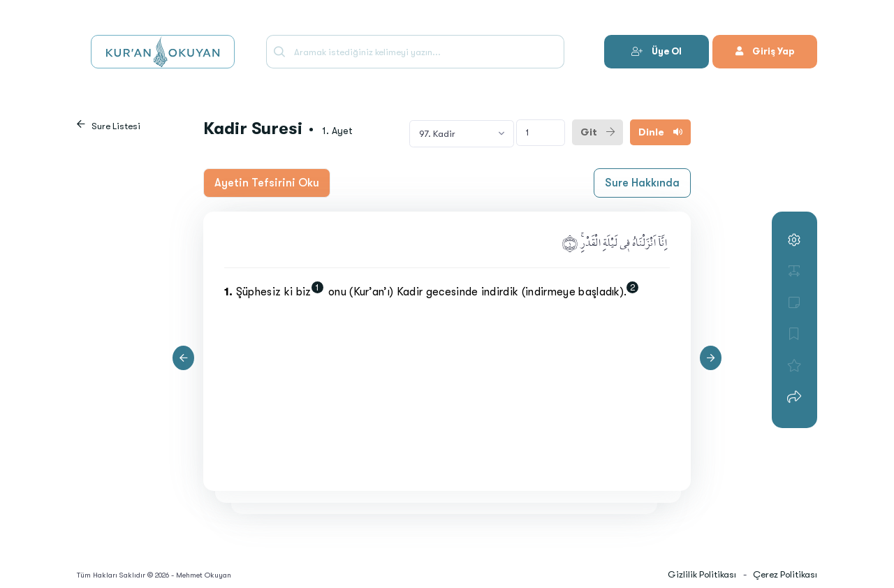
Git (598, 132)
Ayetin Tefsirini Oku (267, 183)
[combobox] (462, 133)
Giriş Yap (765, 51)
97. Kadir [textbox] (437, 134)
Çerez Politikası (785, 574)
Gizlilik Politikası (702, 574)
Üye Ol (657, 51)
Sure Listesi (116, 126)
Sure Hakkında (642, 183)
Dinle (660, 132)
